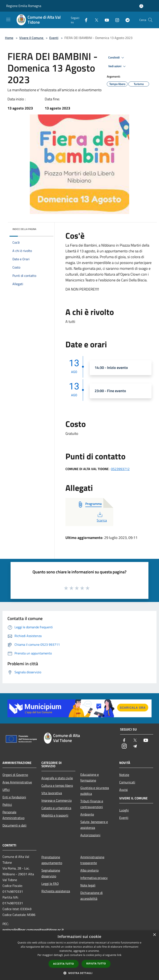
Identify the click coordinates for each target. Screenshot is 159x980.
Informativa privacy (94, 878)
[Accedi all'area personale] (141, 6)
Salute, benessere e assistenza (94, 825)
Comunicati (127, 782)
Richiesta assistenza (56, 891)
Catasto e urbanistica (56, 808)
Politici (7, 805)
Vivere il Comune (32, 38)
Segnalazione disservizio (51, 873)
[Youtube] (105, 20)
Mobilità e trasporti (55, 815)
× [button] (154, 935)
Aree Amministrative (17, 782)
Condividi (117, 58)
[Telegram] (126, 20)
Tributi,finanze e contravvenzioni (92, 804)
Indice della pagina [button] (24, 229)
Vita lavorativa (52, 793)
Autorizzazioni (90, 835)
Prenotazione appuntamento (52, 860)
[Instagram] (116, 20)
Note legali (88, 885)
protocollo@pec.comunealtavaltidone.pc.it (33, 930)
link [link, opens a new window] (119, 955)
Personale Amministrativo (13, 815)
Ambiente (87, 814)
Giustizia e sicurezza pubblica (95, 791)
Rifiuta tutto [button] (96, 964)
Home (9, 38)
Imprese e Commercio (57, 800)
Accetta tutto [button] (64, 964)
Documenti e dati (14, 825)
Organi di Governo (15, 775)
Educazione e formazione (90, 777)
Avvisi (123, 790)
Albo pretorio (89, 870)
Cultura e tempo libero (57, 785)
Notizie (124, 775)
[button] (79, 973)
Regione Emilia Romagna (24, 6)
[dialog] (79, 955)
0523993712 (120, 469)
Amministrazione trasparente (92, 860)
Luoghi (124, 810)
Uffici (6, 790)
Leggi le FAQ (50, 884)
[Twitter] (95, 20)
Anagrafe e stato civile (57, 778)
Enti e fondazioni (14, 797)
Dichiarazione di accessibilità (92, 896)
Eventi (54, 38)
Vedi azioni (118, 66)
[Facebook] (84, 20)
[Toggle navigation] (8, 19)
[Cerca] (150, 20)
